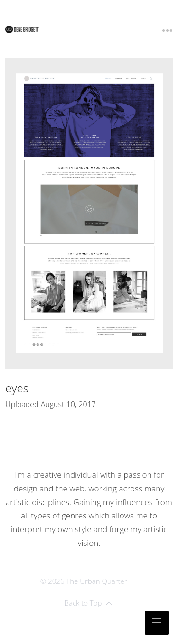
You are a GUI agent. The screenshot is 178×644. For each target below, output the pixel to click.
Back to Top (89, 603)
